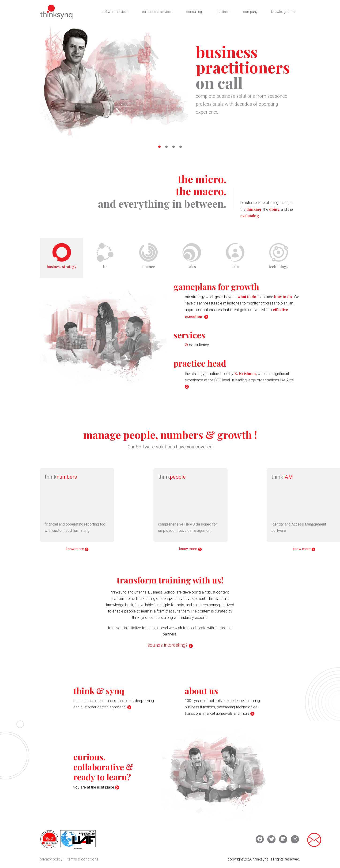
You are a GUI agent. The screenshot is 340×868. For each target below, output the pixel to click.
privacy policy (51, 861)
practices (222, 12)
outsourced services (157, 12)
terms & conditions (83, 861)
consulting (194, 12)
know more (77, 551)
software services (115, 12)
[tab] (62, 259)
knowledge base (283, 12)
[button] (159, 147)
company (250, 12)
